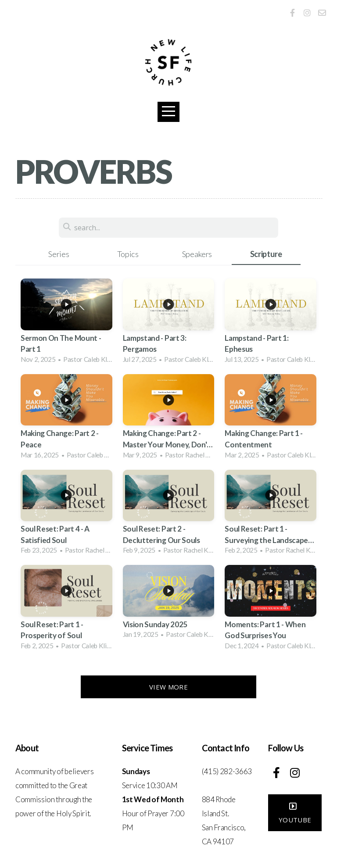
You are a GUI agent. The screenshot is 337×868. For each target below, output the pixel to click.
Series (59, 254)
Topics (128, 254)
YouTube (295, 815)
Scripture (266, 254)
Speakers (197, 254)
